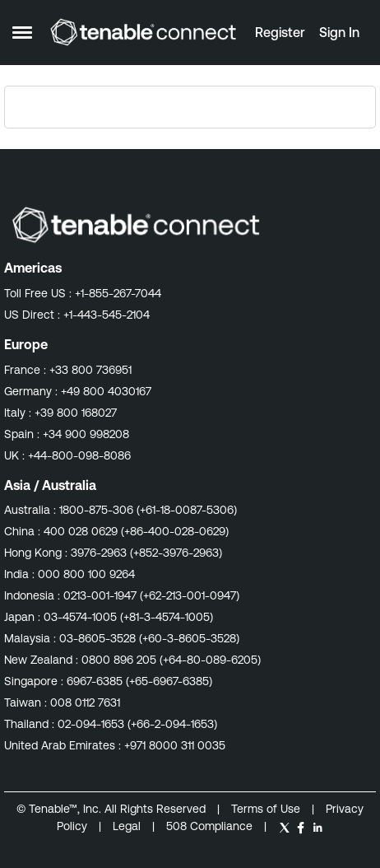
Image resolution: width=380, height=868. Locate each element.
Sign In (339, 32)
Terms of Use (266, 809)
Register (280, 32)
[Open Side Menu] (22, 32)
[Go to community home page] (143, 32)
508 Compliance (211, 826)
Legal (128, 826)
